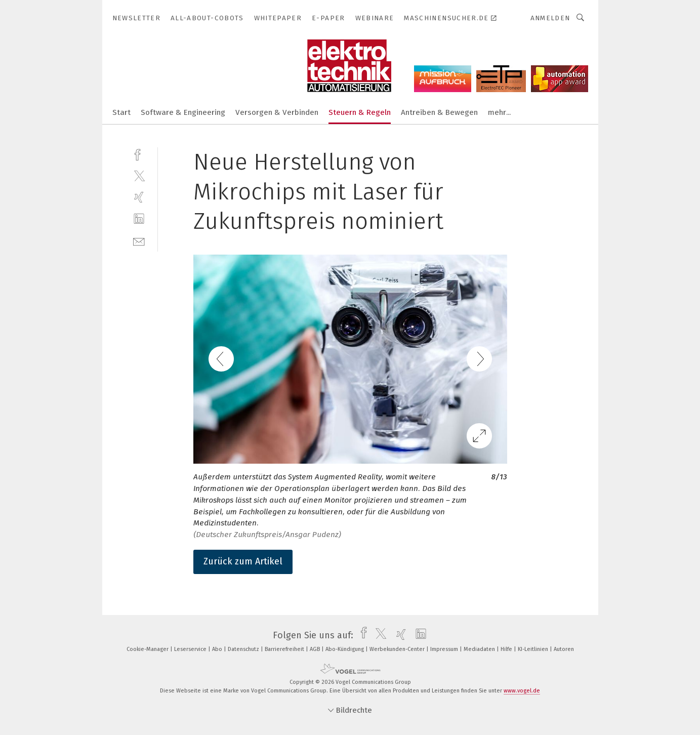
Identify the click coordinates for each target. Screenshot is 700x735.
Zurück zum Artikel (243, 561)
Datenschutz (244, 649)
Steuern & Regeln (360, 112)
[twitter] (139, 175)
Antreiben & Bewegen (439, 112)
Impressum (445, 649)
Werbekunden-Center (398, 649)
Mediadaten (480, 649)
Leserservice (191, 649)
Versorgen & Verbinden (277, 112)
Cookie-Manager (148, 649)
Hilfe (507, 649)
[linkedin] (139, 219)
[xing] (139, 197)
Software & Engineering (183, 112)
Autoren (564, 649)
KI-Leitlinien (534, 649)
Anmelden (550, 18)
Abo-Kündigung (345, 649)
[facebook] (139, 154)
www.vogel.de (522, 691)
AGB (316, 649)
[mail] (139, 241)
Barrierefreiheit (285, 649)
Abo (218, 649)
